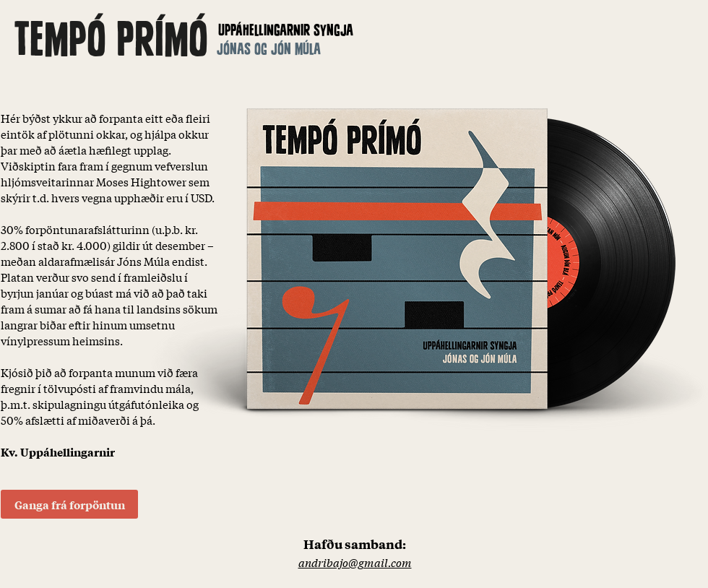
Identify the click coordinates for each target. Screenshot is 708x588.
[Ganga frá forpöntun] (69, 504)
